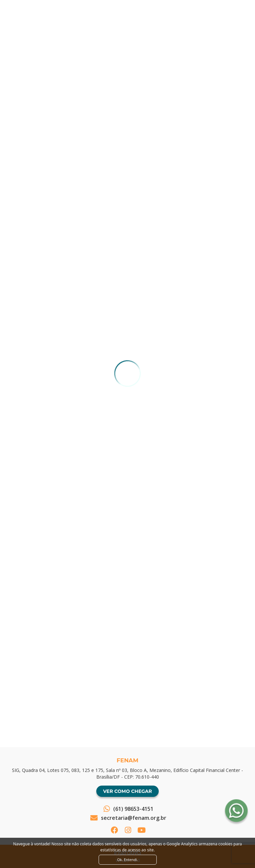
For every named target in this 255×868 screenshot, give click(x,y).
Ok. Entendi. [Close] (128, 860)
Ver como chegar (127, 791)
